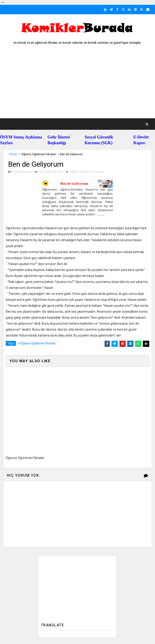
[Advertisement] (78, 84)
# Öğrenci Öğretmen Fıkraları (37, 343)
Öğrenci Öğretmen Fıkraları (39, 154)
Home (13, 154)
